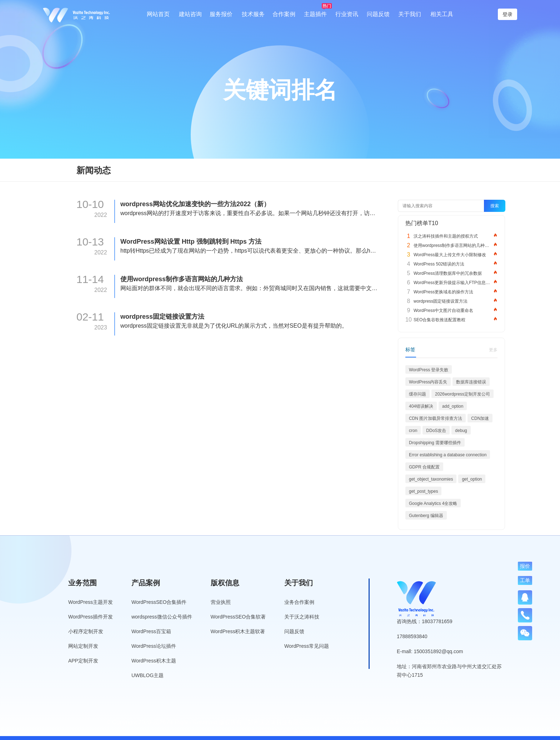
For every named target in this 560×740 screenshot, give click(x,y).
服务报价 (221, 14)
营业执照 (221, 602)
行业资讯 (347, 14)
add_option (453, 406)
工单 (525, 580)
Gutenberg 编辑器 (426, 516)
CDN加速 (480, 418)
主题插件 (315, 14)
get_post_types (423, 491)
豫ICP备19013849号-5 (348, 722)
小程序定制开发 (86, 631)
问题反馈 (378, 14)
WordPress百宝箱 (151, 631)
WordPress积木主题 (154, 661)
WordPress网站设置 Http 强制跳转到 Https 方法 (191, 242)
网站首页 (158, 14)
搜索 (495, 206)
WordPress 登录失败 (429, 370)
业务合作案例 (299, 602)
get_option (472, 479)
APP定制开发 (83, 661)
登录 (507, 14)
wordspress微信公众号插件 (162, 617)
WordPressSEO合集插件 (159, 602)
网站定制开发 (83, 646)
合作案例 (284, 14)
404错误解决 (421, 406)
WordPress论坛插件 (154, 646)
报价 (525, 566)
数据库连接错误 (471, 382)
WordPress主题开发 (91, 602)
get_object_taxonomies (431, 479)
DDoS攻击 (436, 431)
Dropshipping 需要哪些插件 (435, 443)
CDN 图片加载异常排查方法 (436, 418)
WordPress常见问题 (307, 646)
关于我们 (410, 14)
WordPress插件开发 (91, 617)
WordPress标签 (270, 732)
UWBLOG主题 (147, 675)
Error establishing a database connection (448, 455)
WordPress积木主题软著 (238, 631)
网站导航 (304, 732)
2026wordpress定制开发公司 (462, 394)
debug (461, 431)
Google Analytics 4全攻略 (433, 503)
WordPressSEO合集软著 (238, 617)
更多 (493, 350)
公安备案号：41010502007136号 (417, 722)
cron (413, 431)
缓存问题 (417, 394)
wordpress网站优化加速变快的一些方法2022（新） (195, 204)
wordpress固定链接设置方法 (162, 317)
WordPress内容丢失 (428, 382)
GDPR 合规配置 (424, 467)
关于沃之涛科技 (302, 617)
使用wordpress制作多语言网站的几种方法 (182, 279)
